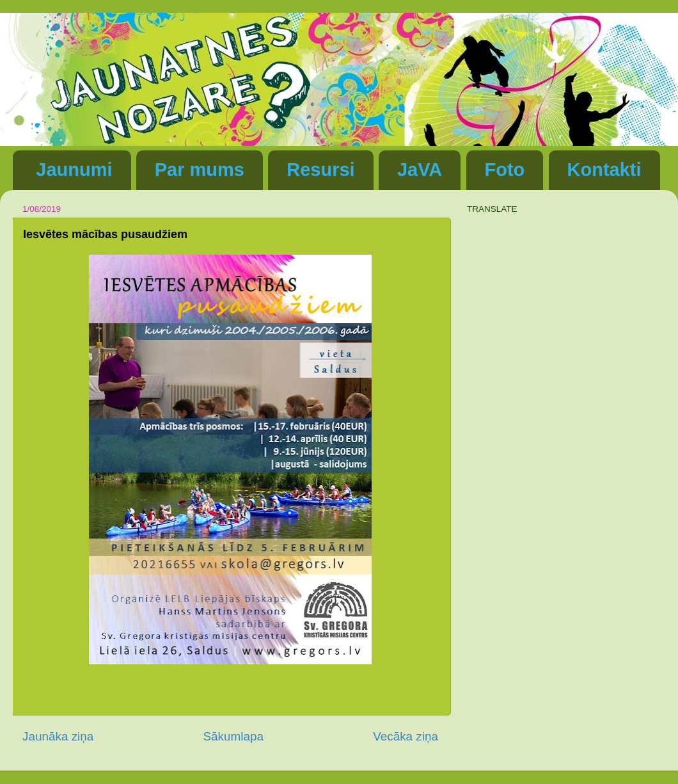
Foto (505, 170)
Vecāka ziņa (406, 736)
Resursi (320, 170)
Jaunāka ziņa (58, 736)
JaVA (420, 170)
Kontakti (604, 170)
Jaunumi (74, 170)
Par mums (200, 170)
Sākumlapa (233, 736)
